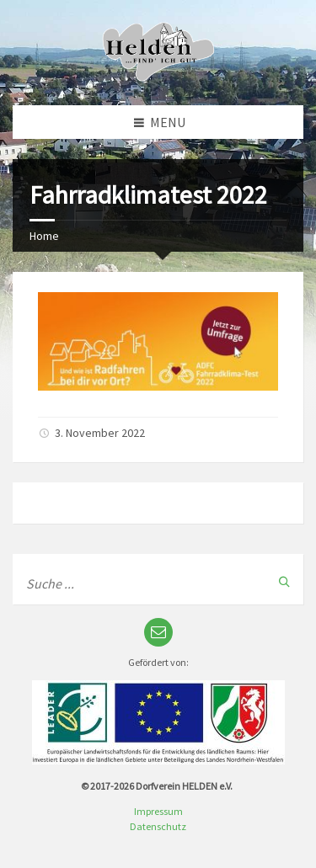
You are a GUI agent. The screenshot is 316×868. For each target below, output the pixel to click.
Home (44, 236)
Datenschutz (158, 826)
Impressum (158, 811)
